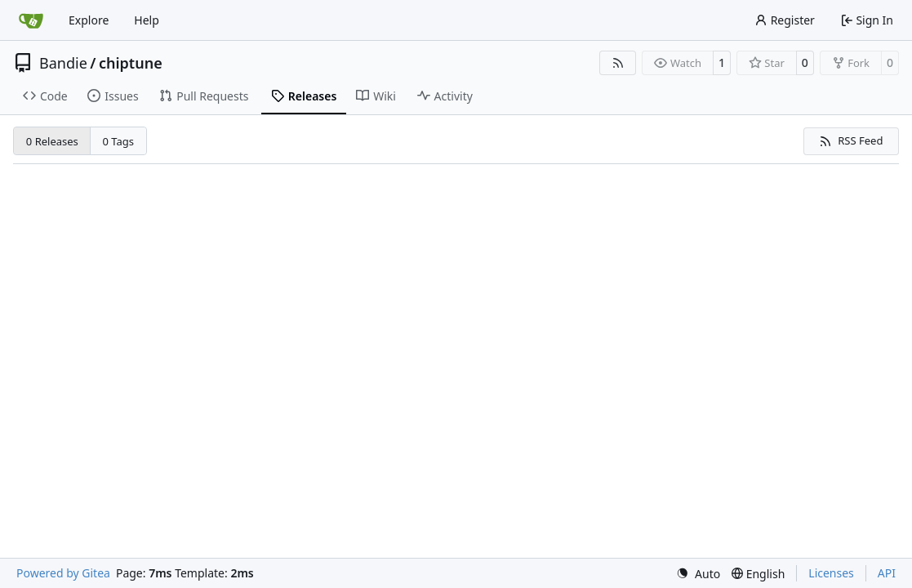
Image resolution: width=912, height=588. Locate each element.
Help (147, 20)
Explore (89, 20)
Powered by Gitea (63, 573)
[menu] (698, 574)
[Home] (31, 20)
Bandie (63, 63)
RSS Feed (851, 140)
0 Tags (119, 141)
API (887, 573)
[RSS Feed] (618, 63)
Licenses (831, 573)
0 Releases (52, 141)
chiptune (131, 63)
